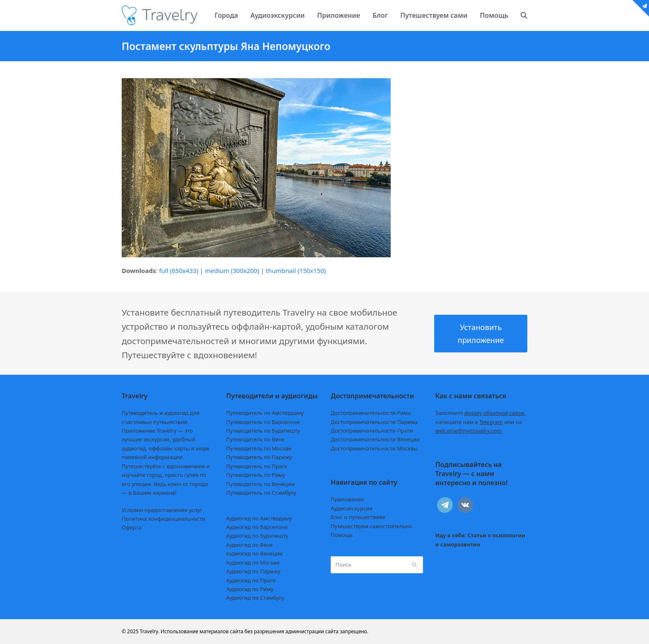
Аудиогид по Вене (250, 545)
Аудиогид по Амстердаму (259, 518)
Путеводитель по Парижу (259, 457)
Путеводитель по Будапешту (263, 431)
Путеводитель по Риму (256, 475)
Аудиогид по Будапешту (257, 536)
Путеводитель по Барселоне (263, 422)
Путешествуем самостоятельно (371, 526)
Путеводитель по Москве (259, 448)
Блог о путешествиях (358, 517)
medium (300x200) (232, 271)
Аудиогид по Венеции (255, 553)
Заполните (481, 413)
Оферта (132, 527)
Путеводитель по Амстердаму (265, 413)
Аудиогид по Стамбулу (256, 598)
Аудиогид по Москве (253, 563)
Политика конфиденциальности (163, 519)
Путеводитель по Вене (256, 439)
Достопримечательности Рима (371, 413)
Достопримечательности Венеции (375, 439)
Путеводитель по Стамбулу (261, 493)
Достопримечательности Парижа (374, 422)
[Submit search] (415, 565)
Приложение (347, 499)
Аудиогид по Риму (250, 589)
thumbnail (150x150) (296, 271)
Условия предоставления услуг (162, 510)
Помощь (342, 535)
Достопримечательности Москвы (374, 448)
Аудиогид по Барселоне (257, 527)
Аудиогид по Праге (251, 580)
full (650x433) (179, 271)
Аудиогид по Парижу (254, 571)
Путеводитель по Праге (257, 466)
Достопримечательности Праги (372, 431)
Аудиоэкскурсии (352, 508)
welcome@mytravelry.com (469, 431)
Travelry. (150, 631)
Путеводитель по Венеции (261, 484)
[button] (524, 15)
